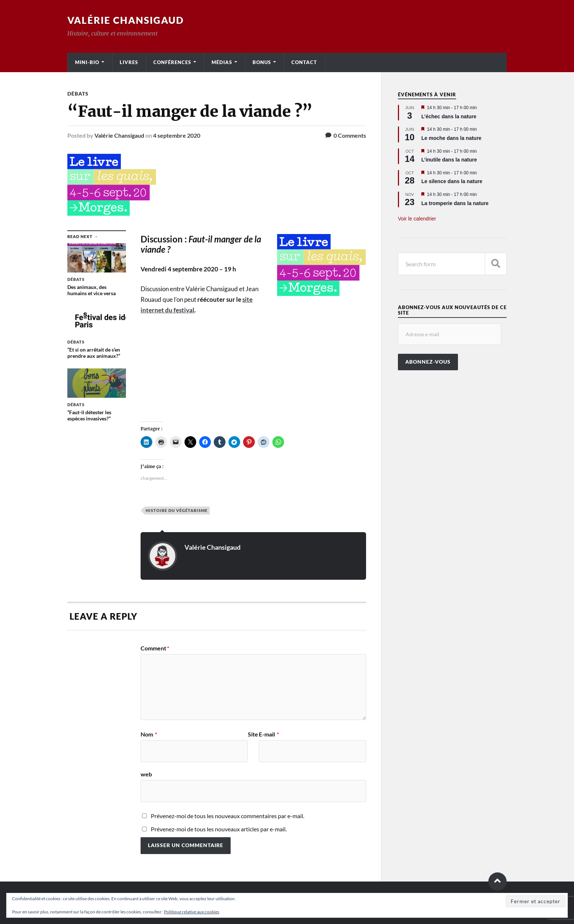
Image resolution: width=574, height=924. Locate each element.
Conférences (172, 62)
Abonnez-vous (428, 362)
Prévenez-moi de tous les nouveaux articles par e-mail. (219, 829)
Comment (155, 648)
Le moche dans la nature (451, 138)
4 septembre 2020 (177, 135)
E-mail (269, 734)
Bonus (262, 62)
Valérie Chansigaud (126, 20)
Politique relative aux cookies (192, 912)
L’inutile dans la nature (449, 160)
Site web (199, 754)
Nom (149, 734)
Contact (304, 62)
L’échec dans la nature (449, 116)
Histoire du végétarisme (177, 510)
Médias (222, 62)
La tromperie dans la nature (455, 203)
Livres (129, 62)
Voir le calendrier (417, 219)
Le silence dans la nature (452, 181)
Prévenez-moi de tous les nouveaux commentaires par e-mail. (228, 816)
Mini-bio (87, 62)
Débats (78, 94)
